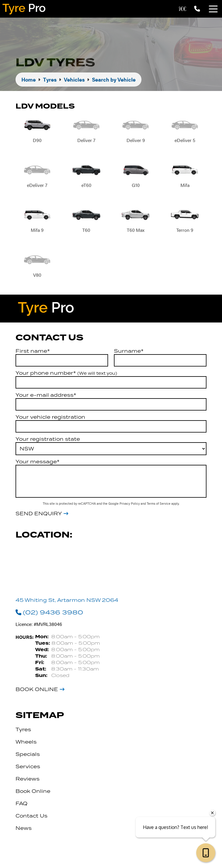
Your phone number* (66, 373)
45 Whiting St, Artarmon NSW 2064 (67, 600)
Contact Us (31, 816)
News (24, 828)
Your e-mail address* (46, 395)
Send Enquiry (39, 514)
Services (28, 766)
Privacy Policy (130, 503)
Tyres (23, 729)
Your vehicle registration (50, 417)
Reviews (28, 779)
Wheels (26, 742)
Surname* (129, 351)
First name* (33, 351)
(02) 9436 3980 (49, 612)
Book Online (37, 689)
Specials (28, 754)
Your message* (37, 462)
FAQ (22, 803)
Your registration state (48, 439)
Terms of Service (159, 503)
